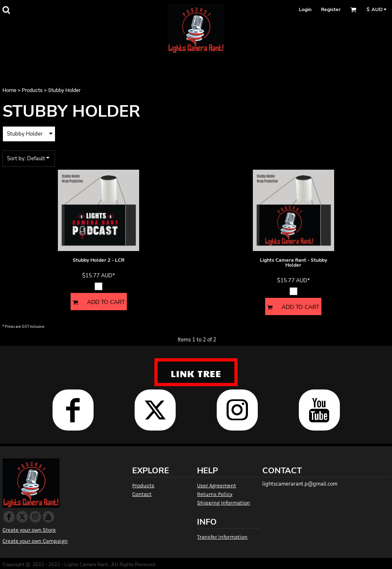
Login (305, 9)
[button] (6, 10)
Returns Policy (215, 494)
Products (32, 90)
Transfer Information (222, 537)
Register (331, 9)
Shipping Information (224, 503)
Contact (142, 494)
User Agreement (217, 485)
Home (9, 90)
